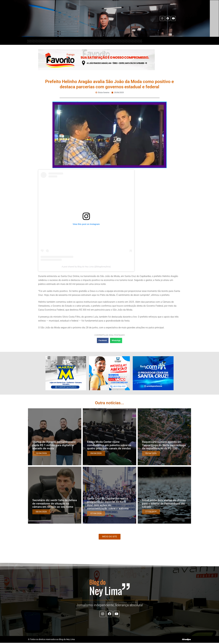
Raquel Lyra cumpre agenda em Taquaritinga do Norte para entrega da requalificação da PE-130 (164, 445)
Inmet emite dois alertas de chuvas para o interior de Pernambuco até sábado (164, 504)
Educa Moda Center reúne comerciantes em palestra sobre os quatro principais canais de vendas (109, 445)
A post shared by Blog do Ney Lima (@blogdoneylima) (86, 267)
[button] (103, 340)
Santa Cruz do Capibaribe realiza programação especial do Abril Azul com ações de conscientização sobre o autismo (108, 503)
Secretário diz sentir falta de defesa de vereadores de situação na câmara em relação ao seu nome (55, 504)
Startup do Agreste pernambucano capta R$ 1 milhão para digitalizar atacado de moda (54, 445)
